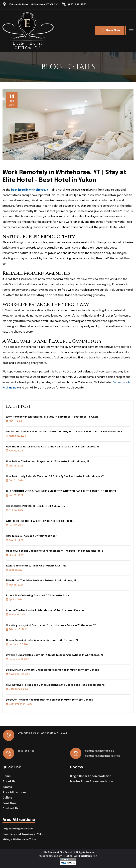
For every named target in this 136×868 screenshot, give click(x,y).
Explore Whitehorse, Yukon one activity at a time (36, 566)
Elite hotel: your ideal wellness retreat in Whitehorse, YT (41, 581)
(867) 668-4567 (81, 5)
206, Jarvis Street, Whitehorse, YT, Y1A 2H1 (35, 5)
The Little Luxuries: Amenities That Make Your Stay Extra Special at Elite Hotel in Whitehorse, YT (65, 432)
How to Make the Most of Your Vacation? (32, 536)
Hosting (68, 856)
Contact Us (11, 808)
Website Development (51, 856)
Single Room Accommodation (91, 776)
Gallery (7, 798)
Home (7, 776)
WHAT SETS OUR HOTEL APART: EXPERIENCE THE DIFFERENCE (40, 521)
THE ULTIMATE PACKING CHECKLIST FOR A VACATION (36, 506)
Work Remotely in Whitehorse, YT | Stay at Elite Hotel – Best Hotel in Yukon (52, 417)
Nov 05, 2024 (15, 495)
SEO (76, 856)
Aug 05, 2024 (15, 540)
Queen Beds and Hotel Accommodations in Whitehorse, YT (42, 640)
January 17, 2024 (17, 644)
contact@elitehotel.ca (100, 751)
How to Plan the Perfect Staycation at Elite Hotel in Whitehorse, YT (48, 461)
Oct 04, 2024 (15, 510)
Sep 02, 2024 (15, 525)
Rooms (7, 787)
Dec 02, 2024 (15, 480)
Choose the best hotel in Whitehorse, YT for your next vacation (46, 610)
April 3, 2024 (14, 600)
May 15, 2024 (15, 585)
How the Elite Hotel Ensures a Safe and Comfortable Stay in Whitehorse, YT (53, 446)
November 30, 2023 (18, 674)
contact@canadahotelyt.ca (103, 756)
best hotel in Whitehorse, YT (31, 190)
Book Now (9, 803)
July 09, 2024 (15, 555)
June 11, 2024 (15, 570)
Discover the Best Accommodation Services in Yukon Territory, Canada (50, 700)
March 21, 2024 (16, 614)
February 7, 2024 (17, 629)
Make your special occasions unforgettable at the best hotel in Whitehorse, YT (55, 551)
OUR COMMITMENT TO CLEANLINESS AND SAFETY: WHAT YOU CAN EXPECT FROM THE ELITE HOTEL (61, 491)
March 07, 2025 (16, 436)
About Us (9, 781)
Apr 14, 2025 (14, 421)
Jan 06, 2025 (15, 465)
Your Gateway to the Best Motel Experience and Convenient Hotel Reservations (55, 685)
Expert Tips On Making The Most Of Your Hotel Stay (37, 595)
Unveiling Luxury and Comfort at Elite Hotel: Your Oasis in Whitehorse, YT (51, 625)
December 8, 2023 (18, 659)
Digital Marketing (88, 856)
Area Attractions (14, 792)
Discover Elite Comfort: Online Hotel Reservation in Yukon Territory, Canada (53, 670)
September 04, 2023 (19, 704)
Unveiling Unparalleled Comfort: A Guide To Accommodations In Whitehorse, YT (55, 655)
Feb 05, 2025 (14, 451)
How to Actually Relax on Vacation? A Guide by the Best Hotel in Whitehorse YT (55, 476)
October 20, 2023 (17, 689)
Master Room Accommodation (92, 781)
